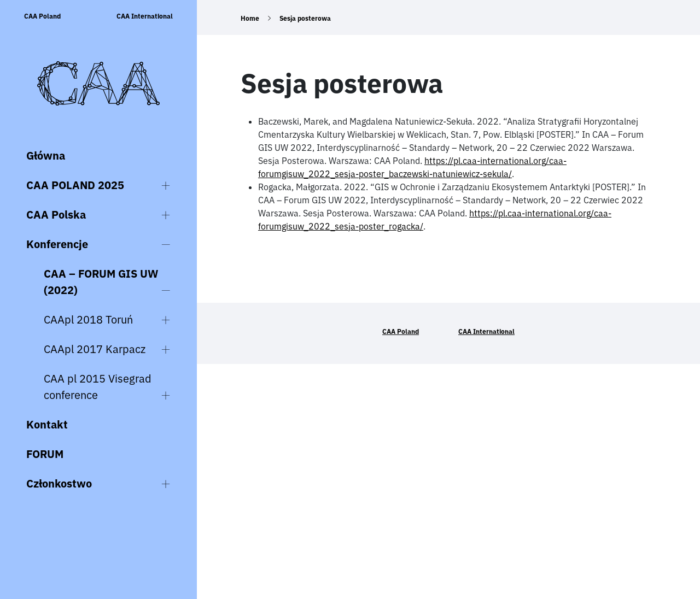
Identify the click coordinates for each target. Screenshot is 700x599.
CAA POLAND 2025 (75, 185)
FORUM (45, 454)
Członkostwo (59, 483)
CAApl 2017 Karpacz (95, 349)
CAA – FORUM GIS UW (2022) (101, 282)
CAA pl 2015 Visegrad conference (98, 387)
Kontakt (47, 424)
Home (250, 18)
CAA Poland (42, 16)
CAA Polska (56, 215)
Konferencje (57, 244)
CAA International (145, 16)
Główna (46, 155)
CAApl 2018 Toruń (88, 319)
